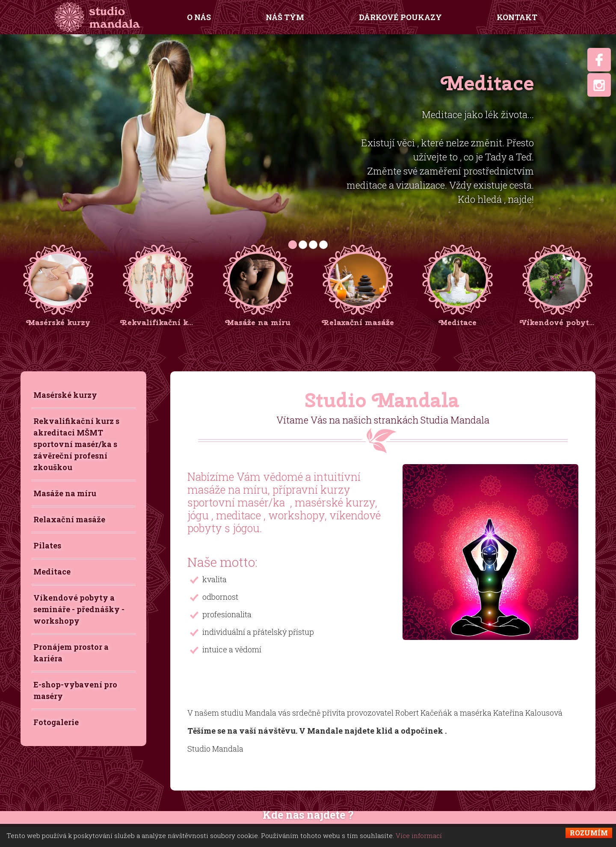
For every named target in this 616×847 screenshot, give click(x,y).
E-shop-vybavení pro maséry (75, 690)
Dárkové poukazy (400, 17)
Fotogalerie (56, 722)
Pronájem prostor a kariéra (71, 653)
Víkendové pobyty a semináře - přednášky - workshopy (79, 609)
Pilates (47, 545)
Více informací (419, 835)
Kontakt (517, 17)
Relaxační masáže (69, 519)
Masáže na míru (65, 493)
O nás (199, 17)
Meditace (52, 572)
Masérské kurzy (65, 395)
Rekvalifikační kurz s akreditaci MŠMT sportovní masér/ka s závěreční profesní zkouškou (76, 444)
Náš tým (285, 17)
